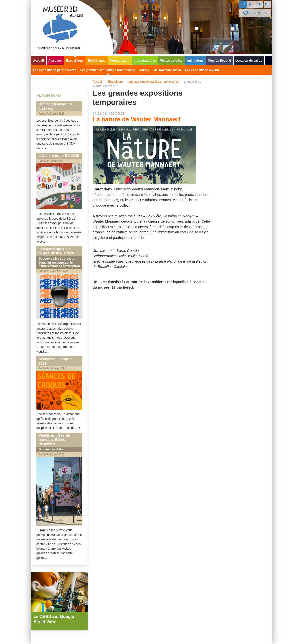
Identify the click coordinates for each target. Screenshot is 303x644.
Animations (195, 61)
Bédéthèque (97, 61)
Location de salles (249, 61)
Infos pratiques (145, 61)
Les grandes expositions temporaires (108, 70)
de (267, 4)
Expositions (75, 61)
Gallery (144, 70)
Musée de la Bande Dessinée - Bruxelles (72, 27)
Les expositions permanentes (55, 70)
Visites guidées (171, 61)
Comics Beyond (219, 61)
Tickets (255, 13)
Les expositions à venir (202, 70)
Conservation (120, 61)
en (259, 4)
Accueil (39, 61)
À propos (55, 61)
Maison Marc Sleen (167, 70)
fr (243, 4)
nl (251, 4)
